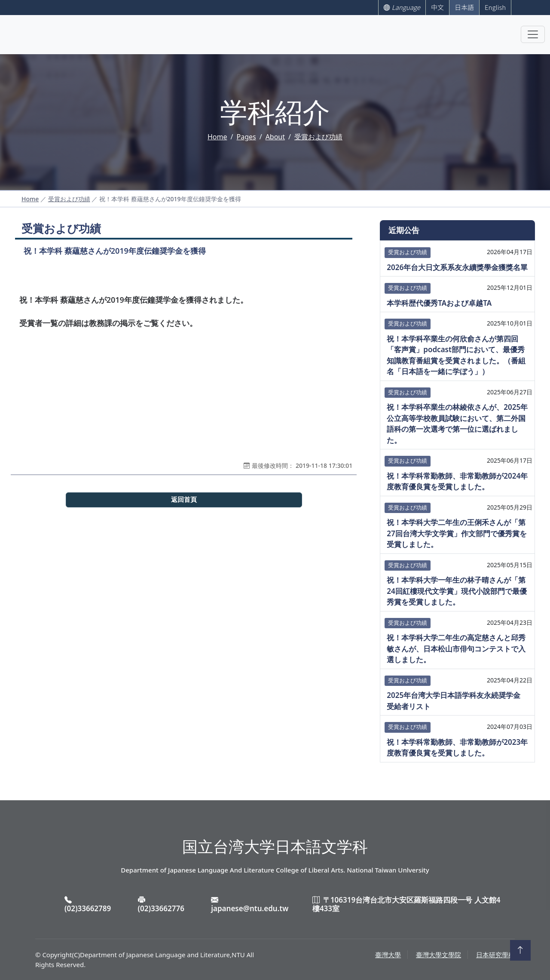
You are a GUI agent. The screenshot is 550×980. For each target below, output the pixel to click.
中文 (437, 7)
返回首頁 (184, 500)
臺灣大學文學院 (438, 955)
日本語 (464, 7)
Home (217, 137)
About (275, 137)
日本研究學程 (495, 955)
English (495, 7)
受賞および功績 (318, 137)
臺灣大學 (388, 955)
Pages (246, 137)
